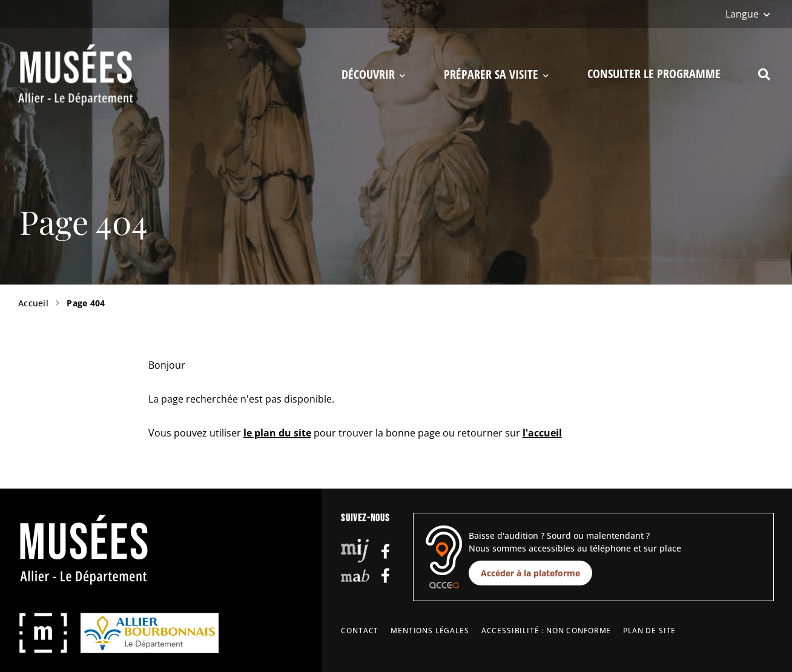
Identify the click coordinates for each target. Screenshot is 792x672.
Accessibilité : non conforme (546, 631)
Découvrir (373, 75)
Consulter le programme (654, 74)
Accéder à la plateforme (530, 573)
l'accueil (542, 433)
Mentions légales (430, 631)
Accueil (33, 303)
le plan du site (277, 433)
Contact (360, 631)
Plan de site (649, 631)
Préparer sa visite (496, 75)
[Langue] (748, 14)
